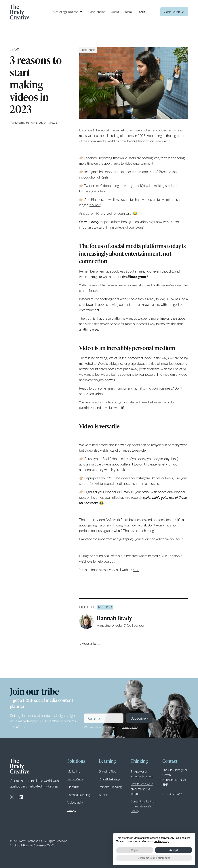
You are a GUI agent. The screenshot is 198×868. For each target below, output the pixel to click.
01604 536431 (172, 794)
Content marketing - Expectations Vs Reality (143, 806)
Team (128, 12)
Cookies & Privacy (21, 845)
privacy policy (130, 727)
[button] (68, 12)
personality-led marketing (39, 786)
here (144, 402)
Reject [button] (135, 850)
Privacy (102, 841)
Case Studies (97, 12)
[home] (22, 12)
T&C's (51, 845)
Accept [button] (174, 850)
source (95, 205)
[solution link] (88, 50)
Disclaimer (40, 845)
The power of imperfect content (142, 774)
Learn (141, 12)
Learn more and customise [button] (154, 858)
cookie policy (161, 841)
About (115, 12)
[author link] (35, 122)
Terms (91, 841)
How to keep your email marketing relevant (142, 789)
